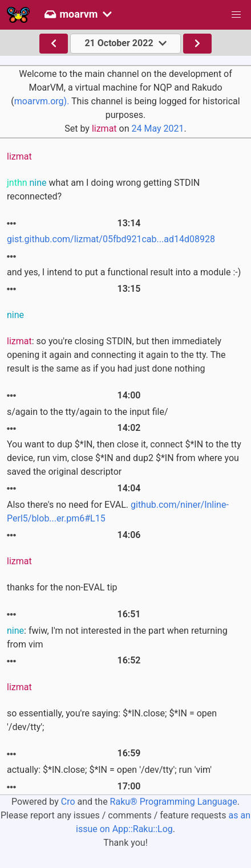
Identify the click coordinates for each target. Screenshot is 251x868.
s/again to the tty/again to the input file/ (88, 412)
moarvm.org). (42, 101)
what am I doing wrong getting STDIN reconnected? (103, 190)
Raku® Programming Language (174, 802)
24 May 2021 (157, 129)
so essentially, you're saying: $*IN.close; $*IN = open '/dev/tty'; (112, 720)
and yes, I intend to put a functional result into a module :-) (124, 272)
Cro (68, 802)
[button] (236, 15)
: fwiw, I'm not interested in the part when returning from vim (117, 637)
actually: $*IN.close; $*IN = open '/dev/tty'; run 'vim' (109, 770)
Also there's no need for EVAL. (118, 512)
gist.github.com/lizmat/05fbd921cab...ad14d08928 (111, 239)
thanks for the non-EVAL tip (62, 587)
